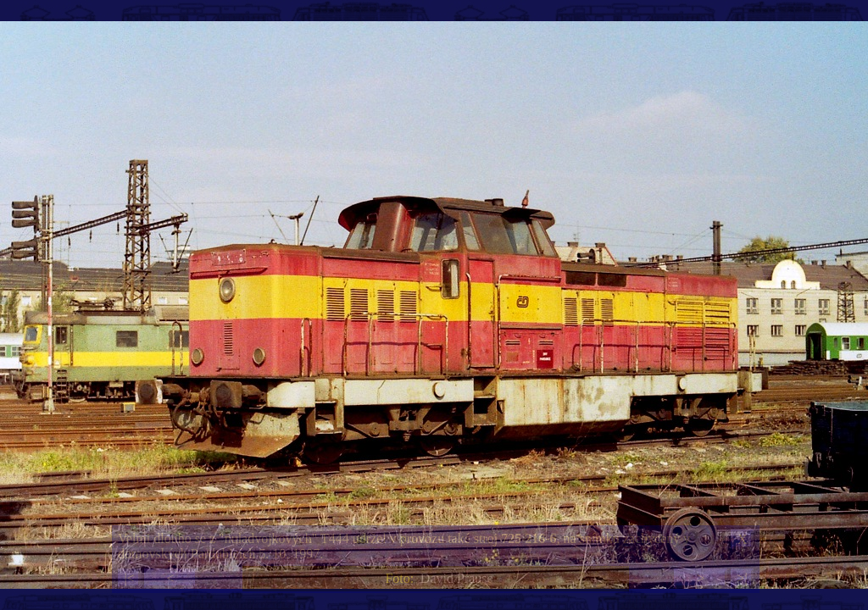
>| (742, 578)
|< (129, 578)
